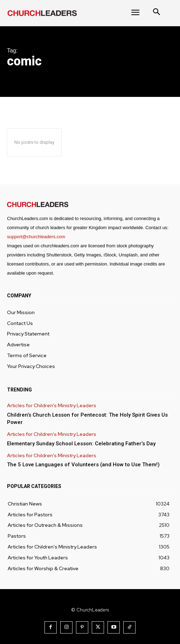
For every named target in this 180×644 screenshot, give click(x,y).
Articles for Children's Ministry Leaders (52, 406)
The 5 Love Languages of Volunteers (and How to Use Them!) (83, 465)
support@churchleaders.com (36, 237)
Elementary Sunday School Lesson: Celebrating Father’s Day (81, 444)
